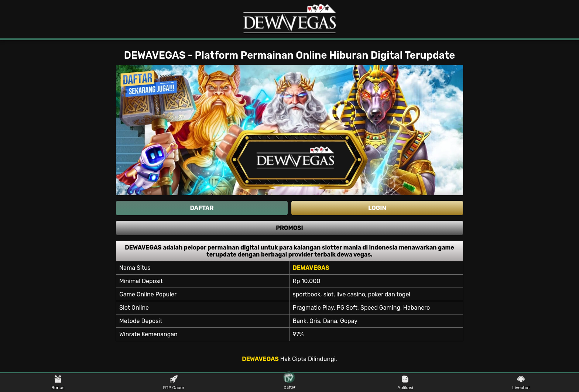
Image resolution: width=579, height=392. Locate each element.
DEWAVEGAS (260, 359)
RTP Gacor (174, 383)
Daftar (290, 383)
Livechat (521, 383)
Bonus (58, 383)
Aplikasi (405, 383)
